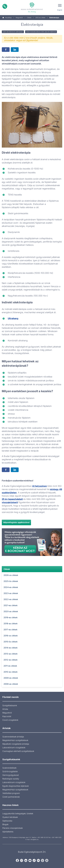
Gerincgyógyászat (11, 775)
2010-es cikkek (11, 672)
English (60, 10)
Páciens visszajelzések (13, 828)
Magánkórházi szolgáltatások (15, 740)
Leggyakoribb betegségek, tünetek (18, 813)
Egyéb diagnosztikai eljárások (16, 786)
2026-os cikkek (11, 575)
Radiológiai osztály (11, 779)
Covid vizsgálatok (10, 720)
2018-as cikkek (11, 624)
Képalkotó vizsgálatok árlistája (16, 744)
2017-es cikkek (11, 630)
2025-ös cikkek (11, 581)
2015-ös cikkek (11, 642)
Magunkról (19, 18)
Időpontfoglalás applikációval (16, 522)
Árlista (5, 709)
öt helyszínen (40, 486)
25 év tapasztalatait (12, 499)
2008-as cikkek (11, 684)
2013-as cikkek (11, 654)
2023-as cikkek (11, 593)
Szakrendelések (9, 768)
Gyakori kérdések (10, 817)
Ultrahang (13, 318)
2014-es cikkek (11, 648)
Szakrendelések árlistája (13, 737)
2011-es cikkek (10, 666)
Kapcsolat (7, 716)
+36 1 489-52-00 (42, 837)
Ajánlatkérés (8, 832)
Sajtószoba (7, 821)
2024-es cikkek (11, 587)
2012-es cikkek (40, 18)
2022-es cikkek (11, 599)
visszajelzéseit (10, 502)
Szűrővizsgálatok (10, 771)
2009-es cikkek (11, 678)
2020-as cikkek (11, 611)
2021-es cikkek (11, 605)
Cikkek (29, 18)
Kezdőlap (7, 18)
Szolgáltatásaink (10, 705)
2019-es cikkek (11, 617)
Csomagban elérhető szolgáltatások (18, 751)
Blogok (5, 824)
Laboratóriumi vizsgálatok (14, 748)
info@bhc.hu (34, 839)
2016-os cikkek (11, 636)
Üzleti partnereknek (11, 797)
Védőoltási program (11, 793)
